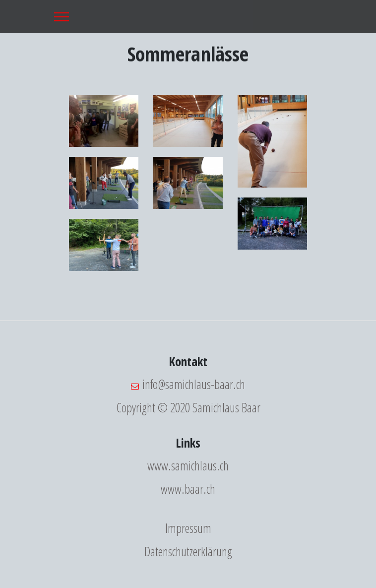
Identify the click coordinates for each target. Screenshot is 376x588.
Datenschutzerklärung (188, 551)
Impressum (188, 528)
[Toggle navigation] (62, 17)
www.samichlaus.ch (188, 465)
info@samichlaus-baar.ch (194, 384)
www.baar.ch (188, 489)
